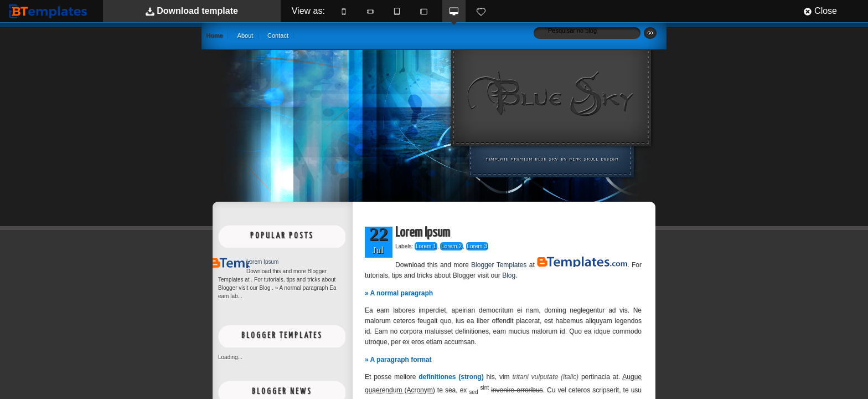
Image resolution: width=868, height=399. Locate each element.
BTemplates (50, 11)
